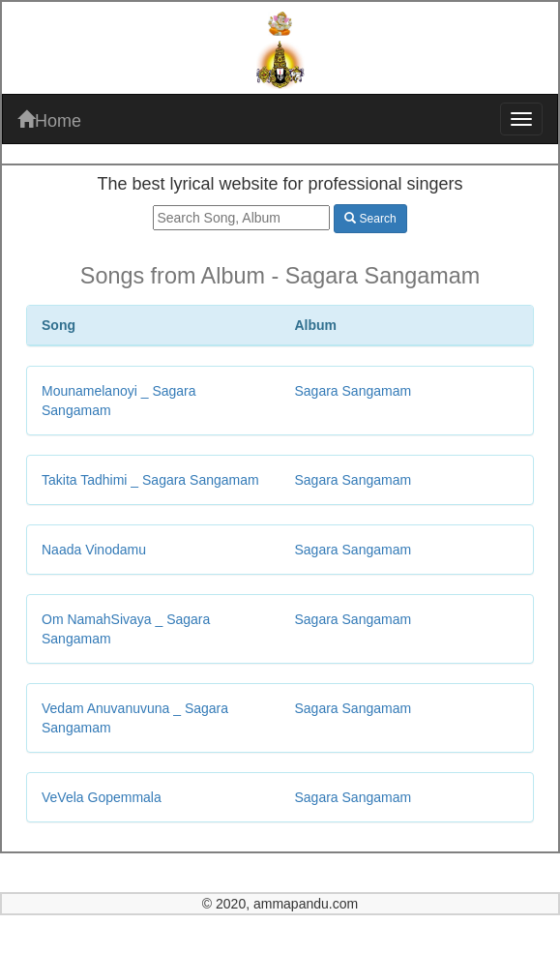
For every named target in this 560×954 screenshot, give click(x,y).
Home (49, 120)
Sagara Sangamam (354, 391)
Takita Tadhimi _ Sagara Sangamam (150, 480)
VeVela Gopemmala (102, 797)
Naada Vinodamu (94, 550)
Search (370, 219)
